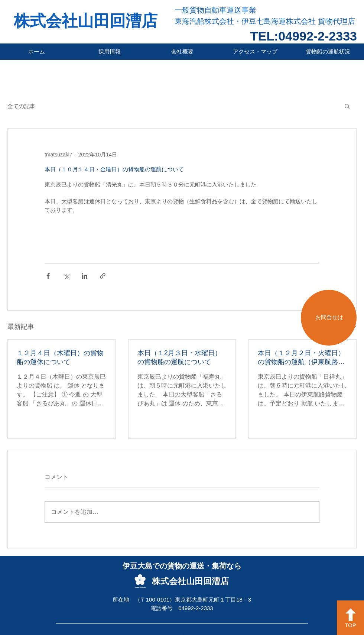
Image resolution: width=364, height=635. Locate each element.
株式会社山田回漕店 (86, 21)
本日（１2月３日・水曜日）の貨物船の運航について (179, 357)
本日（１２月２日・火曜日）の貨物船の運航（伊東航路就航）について (301, 358)
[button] (347, 106)
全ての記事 (21, 106)
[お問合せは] (329, 318)
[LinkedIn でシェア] (84, 276)
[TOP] (350, 618)
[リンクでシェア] (103, 276)
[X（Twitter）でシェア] (66, 276)
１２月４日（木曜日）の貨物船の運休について (60, 357)
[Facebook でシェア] (48, 276)
